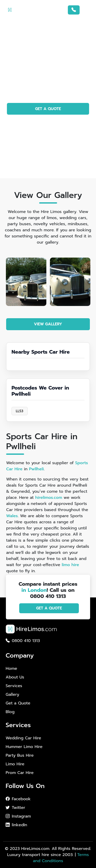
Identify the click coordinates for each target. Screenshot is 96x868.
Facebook (18, 799)
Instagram (18, 816)
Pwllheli (36, 469)
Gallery (12, 695)
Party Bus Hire (20, 755)
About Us (15, 677)
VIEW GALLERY (48, 324)
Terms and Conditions (61, 858)
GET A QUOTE (48, 109)
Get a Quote (18, 703)
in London (34, 590)
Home (11, 669)
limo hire (70, 565)
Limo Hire (15, 764)
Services (14, 686)
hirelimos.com (49, 498)
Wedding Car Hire (23, 738)
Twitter (15, 808)
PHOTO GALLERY (48, 123)
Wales (12, 516)
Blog (10, 712)
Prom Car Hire (20, 773)
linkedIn (16, 825)
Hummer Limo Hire (24, 747)
